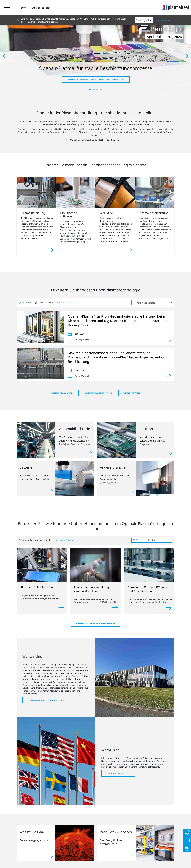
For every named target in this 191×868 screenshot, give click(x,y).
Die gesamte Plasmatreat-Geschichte (47, 700)
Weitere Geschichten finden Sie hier (96, 623)
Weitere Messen (132, 393)
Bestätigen (163, 20)
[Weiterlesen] (61, 608)
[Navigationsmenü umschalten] (7, 8)
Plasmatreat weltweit (118, 773)
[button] (16, 8)
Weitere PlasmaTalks (62, 393)
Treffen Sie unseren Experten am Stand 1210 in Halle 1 (96, 80)
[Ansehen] (169, 340)
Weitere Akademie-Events (98, 393)
